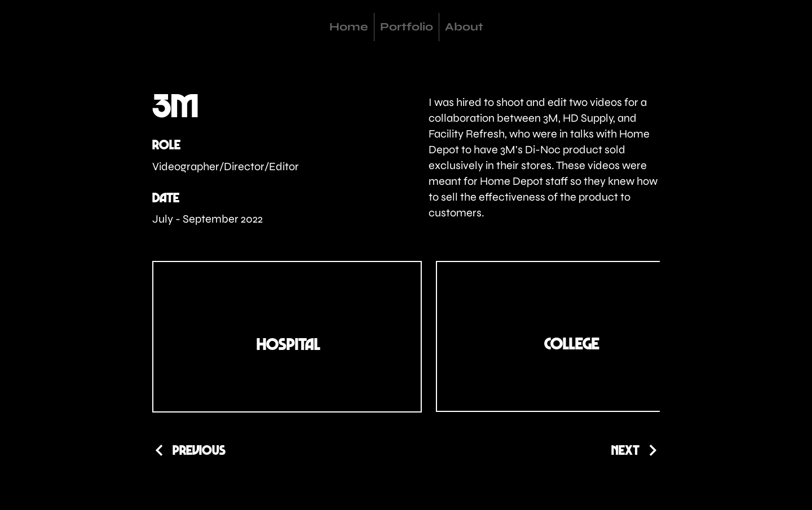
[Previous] (189, 450)
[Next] (636, 450)
